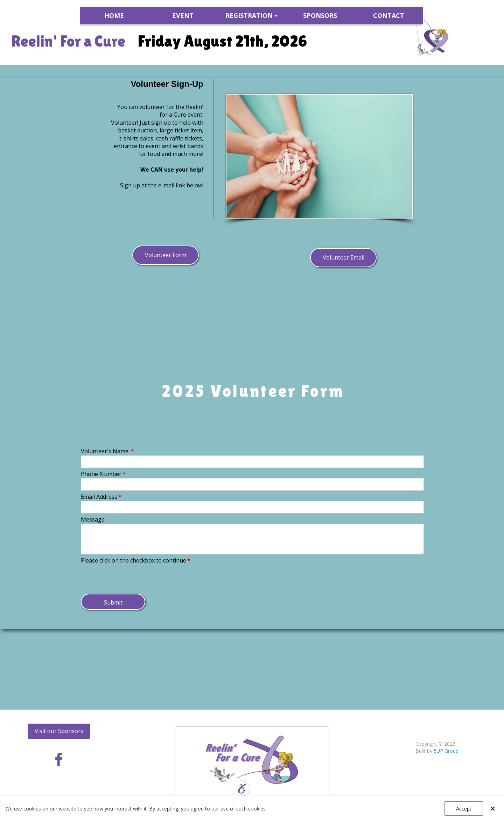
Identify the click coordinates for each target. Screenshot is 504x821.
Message (93, 519)
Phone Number (103, 474)
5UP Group (446, 751)
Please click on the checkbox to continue (136, 560)
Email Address (101, 497)
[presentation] (134, 578)
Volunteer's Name (107, 451)
